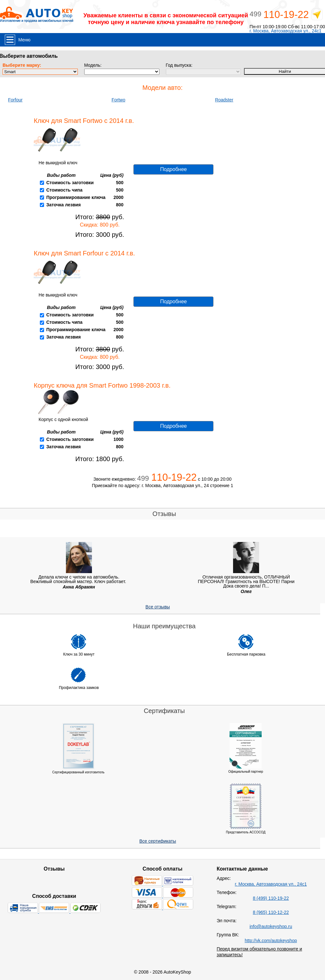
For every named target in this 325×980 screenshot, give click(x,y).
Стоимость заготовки (70, 183)
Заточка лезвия (63, 205)
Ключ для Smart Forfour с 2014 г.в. (84, 253)
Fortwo (118, 100)
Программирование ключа (76, 197)
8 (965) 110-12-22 (271, 912)
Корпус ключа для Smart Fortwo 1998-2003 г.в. (102, 385)
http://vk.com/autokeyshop (271, 941)
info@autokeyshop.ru (271, 926)
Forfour (15, 100)
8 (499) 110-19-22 (271, 898)
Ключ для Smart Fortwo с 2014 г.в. (84, 121)
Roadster (224, 100)
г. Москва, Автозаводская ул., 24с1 (285, 31)
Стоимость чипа (64, 190)
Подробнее (173, 169)
